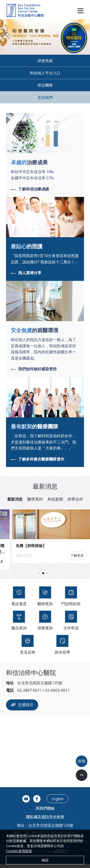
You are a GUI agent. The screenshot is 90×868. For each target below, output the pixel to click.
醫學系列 (35, 499)
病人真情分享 (26, 273)
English (58, 803)
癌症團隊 (45, 85)
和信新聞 (55, 499)
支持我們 (45, 97)
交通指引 (22, 709)
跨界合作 (75, 499)
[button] (84, 35)
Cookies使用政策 (19, 851)
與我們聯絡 (45, 812)
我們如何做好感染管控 (34, 369)
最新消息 (15, 499)
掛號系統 (45, 61)
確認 (45, 860)
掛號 (82, 761)
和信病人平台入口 (45, 73)
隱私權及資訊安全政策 (45, 821)
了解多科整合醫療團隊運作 (38, 459)
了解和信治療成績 (30, 189)
